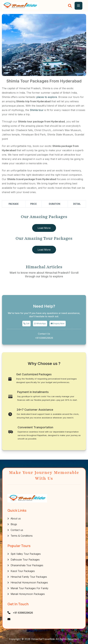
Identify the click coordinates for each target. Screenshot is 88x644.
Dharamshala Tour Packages (27, 565)
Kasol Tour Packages (23, 571)
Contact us (17, 530)
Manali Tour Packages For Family (29, 588)
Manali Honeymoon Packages (28, 594)
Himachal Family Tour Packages (29, 577)
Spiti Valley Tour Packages (26, 554)
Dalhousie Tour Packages (25, 560)
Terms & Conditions (22, 536)
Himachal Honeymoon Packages (29, 582)
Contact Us (44, 334)
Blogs (14, 524)
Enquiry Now (58, 323)
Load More (44, 228)
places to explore (47, 97)
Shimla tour (37, 110)
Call (26, 323)
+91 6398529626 (44, 338)
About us (16, 518)
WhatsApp (40, 323)
